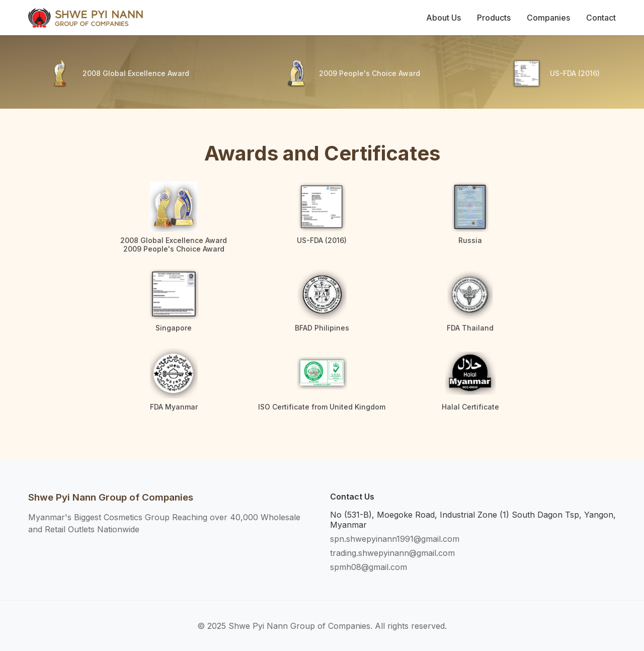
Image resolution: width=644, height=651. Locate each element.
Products (494, 18)
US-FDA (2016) (575, 73)
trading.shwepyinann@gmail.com (392, 553)
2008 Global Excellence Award (136, 73)
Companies (548, 18)
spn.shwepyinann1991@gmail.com (395, 539)
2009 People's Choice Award (370, 73)
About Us (444, 18)
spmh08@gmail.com (369, 567)
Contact (601, 18)
